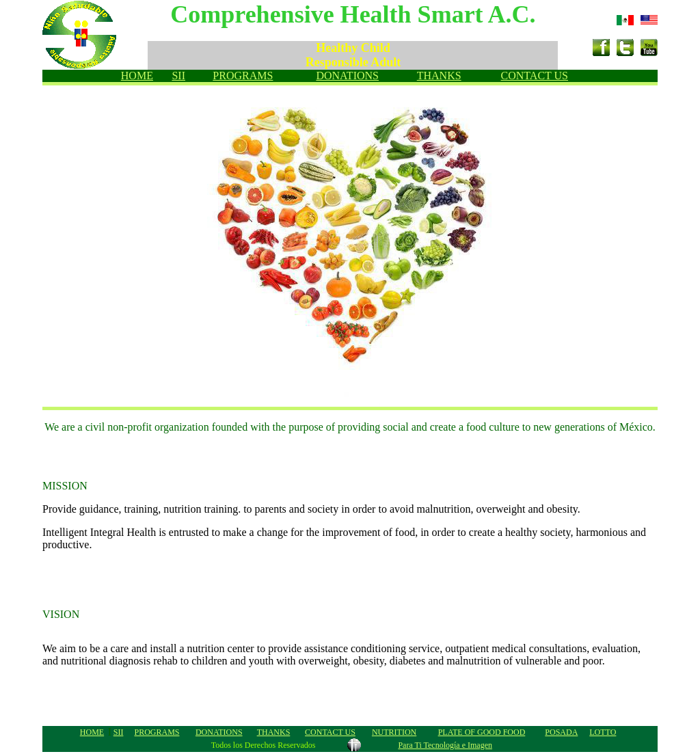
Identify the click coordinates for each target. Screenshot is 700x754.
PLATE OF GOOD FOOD (482, 732)
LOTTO (603, 732)
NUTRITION (394, 732)
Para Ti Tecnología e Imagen (445, 745)
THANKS (439, 76)
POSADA (561, 732)
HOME (137, 76)
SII (178, 76)
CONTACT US (535, 76)
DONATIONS (347, 76)
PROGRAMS (243, 76)
